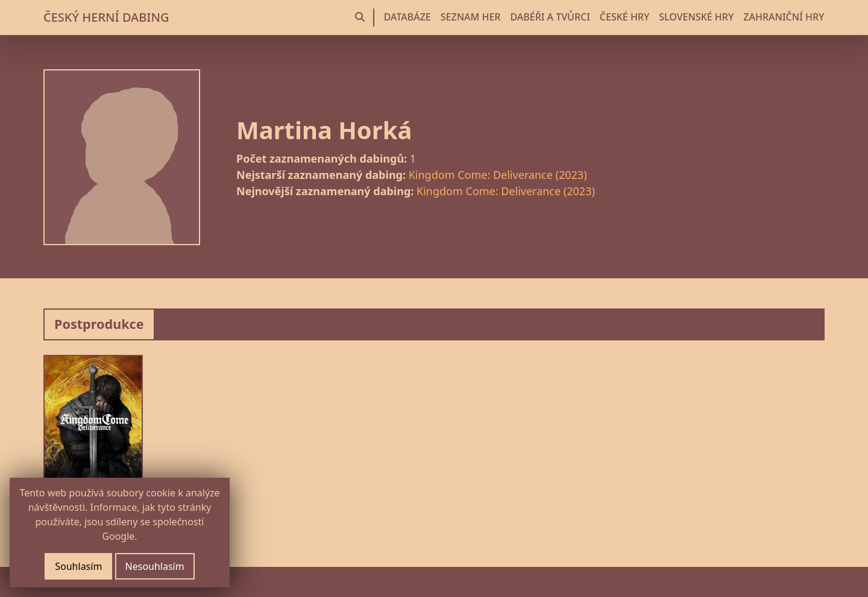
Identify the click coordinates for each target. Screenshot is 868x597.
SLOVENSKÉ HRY (696, 17)
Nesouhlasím (155, 566)
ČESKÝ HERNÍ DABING (106, 17)
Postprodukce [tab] (99, 324)
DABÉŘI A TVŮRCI (550, 17)
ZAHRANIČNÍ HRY (784, 17)
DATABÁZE (407, 17)
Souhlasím (78, 566)
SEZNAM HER (471, 17)
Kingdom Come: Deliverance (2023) (498, 175)
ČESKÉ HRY (624, 17)
